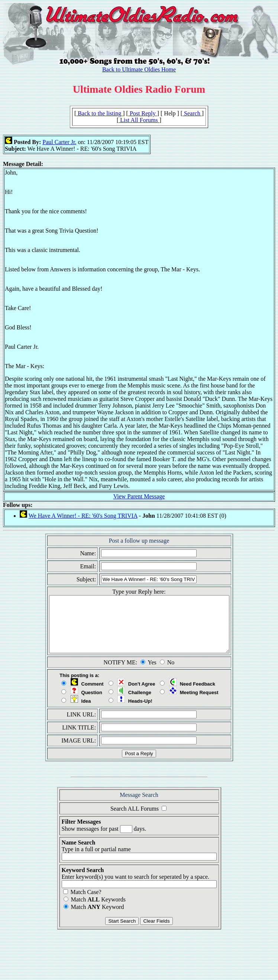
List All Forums (139, 120)
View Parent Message (139, 496)
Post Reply (143, 113)
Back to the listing (99, 113)
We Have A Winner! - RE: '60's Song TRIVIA (83, 516)
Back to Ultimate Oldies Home (139, 69)
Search (192, 113)
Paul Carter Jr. (59, 142)
